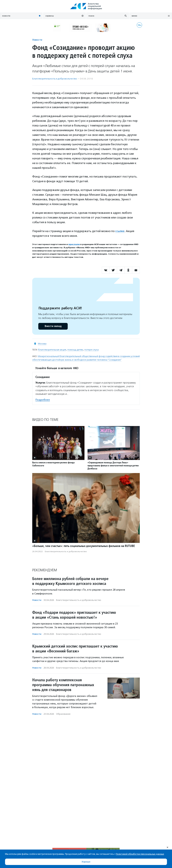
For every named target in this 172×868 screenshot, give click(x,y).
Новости (37, 40)
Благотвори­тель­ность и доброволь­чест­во (55, 79)
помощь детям (75, 350)
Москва (42, 344)
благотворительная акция (52, 350)
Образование (63, 714)
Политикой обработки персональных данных (140, 854)
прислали (74, 244)
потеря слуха (91, 350)
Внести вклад (53, 326)
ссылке (120, 231)
